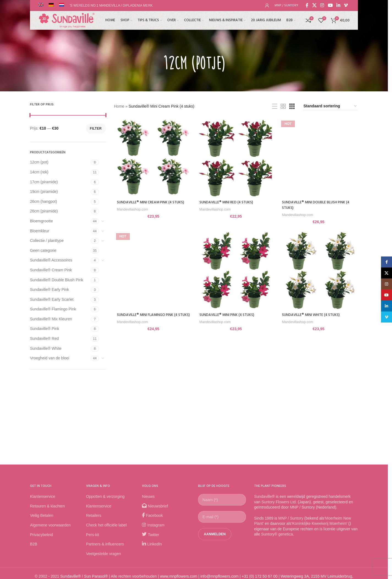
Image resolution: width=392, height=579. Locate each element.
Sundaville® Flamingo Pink (53, 309)
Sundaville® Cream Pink (51, 270)
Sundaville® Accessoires (51, 260)
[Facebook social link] (307, 5)
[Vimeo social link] (346, 5)
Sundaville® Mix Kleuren (51, 319)
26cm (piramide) (44, 211)
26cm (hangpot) (43, 201)
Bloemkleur (40, 231)
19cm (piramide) (44, 192)
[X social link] (314, 5)
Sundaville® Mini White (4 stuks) (313, 314)
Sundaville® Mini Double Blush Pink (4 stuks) (318, 204)
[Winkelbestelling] (330, 106)
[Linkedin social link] (338, 5)
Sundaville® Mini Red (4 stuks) (228, 201)
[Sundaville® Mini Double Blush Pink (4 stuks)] (319, 157)
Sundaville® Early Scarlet (52, 299)
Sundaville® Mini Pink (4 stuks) (228, 314)
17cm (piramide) (44, 182)
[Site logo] (67, 23)
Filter (96, 129)
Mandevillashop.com (134, 208)
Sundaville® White (46, 348)
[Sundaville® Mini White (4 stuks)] (319, 271)
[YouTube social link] (330, 5)
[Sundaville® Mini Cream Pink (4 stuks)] (153, 157)
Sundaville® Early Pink (50, 289)
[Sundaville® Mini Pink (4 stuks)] (236, 271)
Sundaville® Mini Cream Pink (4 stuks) (152, 201)
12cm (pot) (39, 162)
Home (119, 106)
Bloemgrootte (41, 221)
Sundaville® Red (44, 338)
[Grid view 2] (283, 106)
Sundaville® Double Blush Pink (57, 280)
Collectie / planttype (47, 241)
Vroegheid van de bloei (50, 358)
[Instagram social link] (322, 5)
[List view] (275, 106)
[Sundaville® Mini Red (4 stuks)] (236, 157)
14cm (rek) (39, 172)
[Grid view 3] (292, 106)
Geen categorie (43, 250)
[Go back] (156, 64)
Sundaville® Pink (45, 329)
